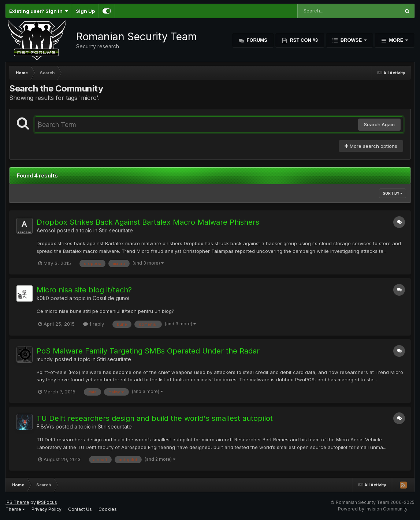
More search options (371, 146)
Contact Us (80, 509)
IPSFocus (47, 502)
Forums (256, 40)
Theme (15, 509)
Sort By (393, 193)
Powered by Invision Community (373, 509)
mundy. (45, 359)
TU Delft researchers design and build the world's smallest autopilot (155, 418)
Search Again (379, 124)
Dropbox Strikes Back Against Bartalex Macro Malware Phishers (148, 222)
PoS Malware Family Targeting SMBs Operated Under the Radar (148, 351)
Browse (351, 40)
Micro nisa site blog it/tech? (84, 290)
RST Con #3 (303, 40)
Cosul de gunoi (111, 298)
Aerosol (46, 230)
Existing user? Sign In (39, 11)
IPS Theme (17, 502)
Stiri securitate (116, 230)
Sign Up (85, 11)
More (396, 40)
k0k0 (43, 298)
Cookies (108, 509)
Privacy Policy (47, 509)
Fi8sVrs (45, 427)
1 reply (94, 324)
